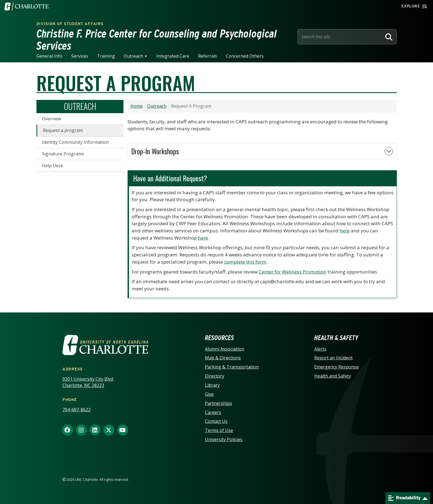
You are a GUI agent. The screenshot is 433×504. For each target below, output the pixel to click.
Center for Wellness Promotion (293, 272)
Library (212, 385)
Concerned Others (245, 56)
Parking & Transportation (232, 367)
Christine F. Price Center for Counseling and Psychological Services (157, 40)
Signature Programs (63, 154)
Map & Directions (223, 358)
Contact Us (216, 421)
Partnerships (218, 403)
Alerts (320, 349)
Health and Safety (333, 376)
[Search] (389, 37)
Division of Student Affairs (70, 24)
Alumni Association (225, 349)
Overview (52, 119)
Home (137, 106)
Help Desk (53, 166)
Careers (213, 412)
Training (106, 56)
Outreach (133, 56)
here (345, 231)
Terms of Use (219, 430)
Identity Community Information (75, 142)
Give (209, 394)
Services (80, 56)
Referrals (208, 56)
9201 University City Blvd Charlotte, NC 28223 (88, 382)
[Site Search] (341, 37)
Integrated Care (173, 56)
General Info (49, 56)
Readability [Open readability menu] (404, 498)
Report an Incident (333, 358)
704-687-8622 (76, 410)
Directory (215, 376)
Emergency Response (336, 367)
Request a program (63, 130)
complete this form (245, 262)
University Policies (224, 439)
